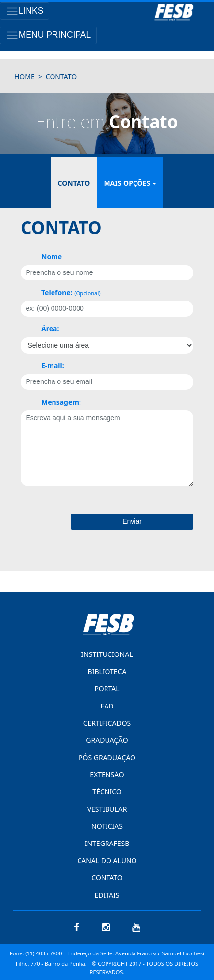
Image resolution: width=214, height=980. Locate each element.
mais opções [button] (127, 183)
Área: (50, 329)
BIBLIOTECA (107, 671)
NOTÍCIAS (107, 826)
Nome (52, 257)
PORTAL (107, 689)
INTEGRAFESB (107, 843)
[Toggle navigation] (25, 11)
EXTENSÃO (107, 775)
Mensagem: (61, 402)
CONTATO (107, 878)
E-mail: (53, 366)
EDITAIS (107, 895)
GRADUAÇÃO (107, 740)
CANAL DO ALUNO (107, 860)
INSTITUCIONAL (107, 654)
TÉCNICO (107, 792)
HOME (25, 76)
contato (61, 76)
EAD (107, 706)
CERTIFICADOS (107, 723)
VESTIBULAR (107, 809)
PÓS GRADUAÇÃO (107, 757)
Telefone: (71, 292)
